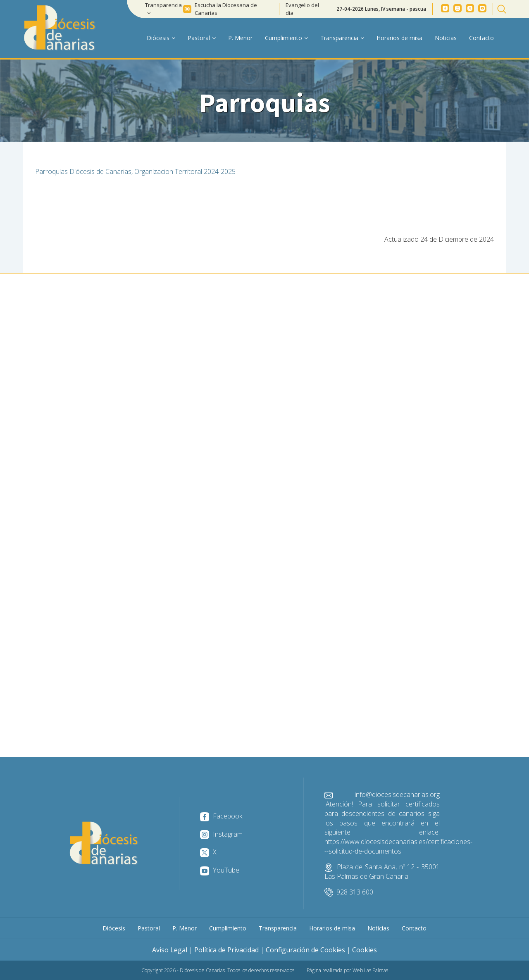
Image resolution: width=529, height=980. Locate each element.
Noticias (446, 38)
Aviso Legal (170, 950)
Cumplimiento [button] (286, 38)
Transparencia (278, 928)
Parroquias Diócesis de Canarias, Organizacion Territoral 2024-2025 (135, 171)
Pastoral (149, 928)
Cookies (365, 950)
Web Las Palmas (370, 970)
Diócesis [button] (161, 38)
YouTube (220, 870)
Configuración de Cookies (305, 950)
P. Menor (240, 38)
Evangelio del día (302, 9)
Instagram (221, 834)
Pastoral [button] (202, 38)
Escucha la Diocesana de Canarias (226, 9)
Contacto (481, 38)
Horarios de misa (399, 38)
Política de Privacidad (226, 950)
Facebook (221, 816)
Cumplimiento (228, 928)
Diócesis (114, 928)
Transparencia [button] (163, 8)
